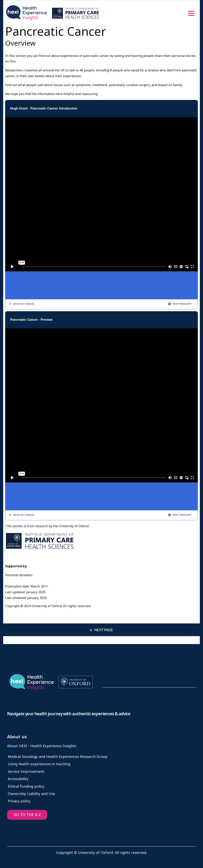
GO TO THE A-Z (27, 815)
